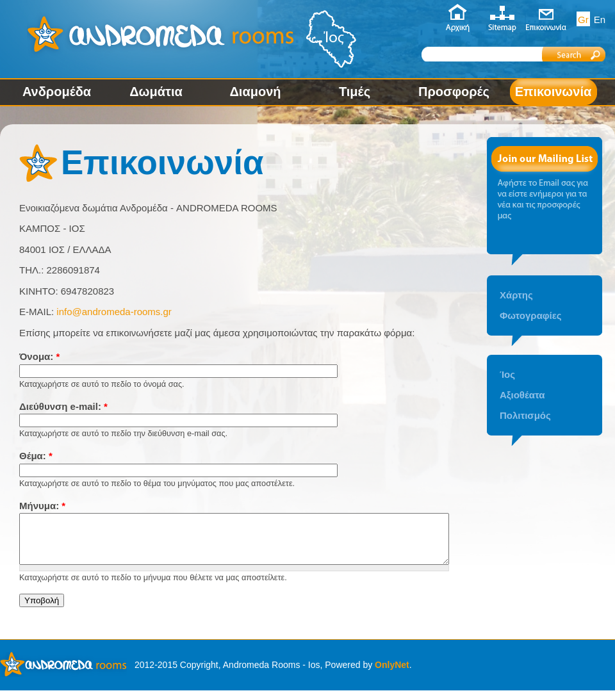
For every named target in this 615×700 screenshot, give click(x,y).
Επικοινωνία (553, 92)
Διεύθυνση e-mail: (63, 406)
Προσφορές (454, 92)
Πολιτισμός (525, 415)
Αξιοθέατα (522, 395)
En (600, 20)
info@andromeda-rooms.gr (114, 312)
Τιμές (355, 92)
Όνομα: (39, 356)
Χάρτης (516, 295)
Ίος (507, 374)
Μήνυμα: (42, 506)
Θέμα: (36, 456)
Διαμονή (255, 92)
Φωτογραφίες (531, 315)
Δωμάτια (156, 92)
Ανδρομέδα (57, 92)
